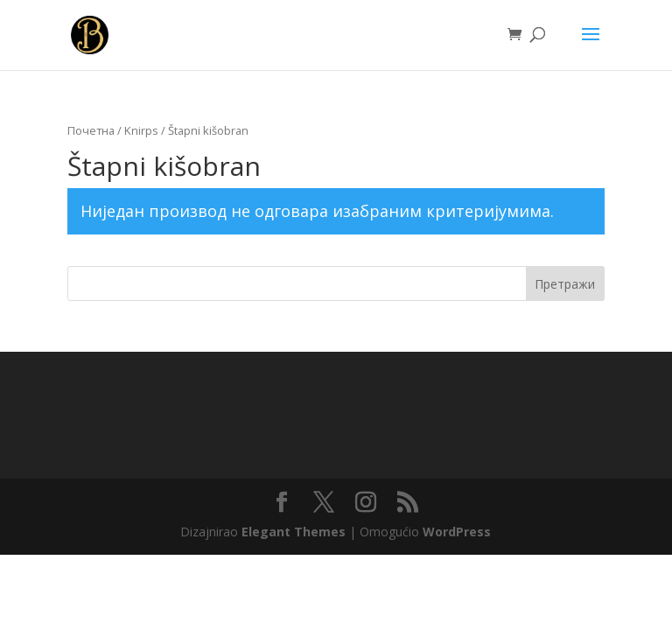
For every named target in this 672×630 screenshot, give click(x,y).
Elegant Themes (294, 532)
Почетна (91, 130)
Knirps (141, 130)
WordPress (457, 532)
